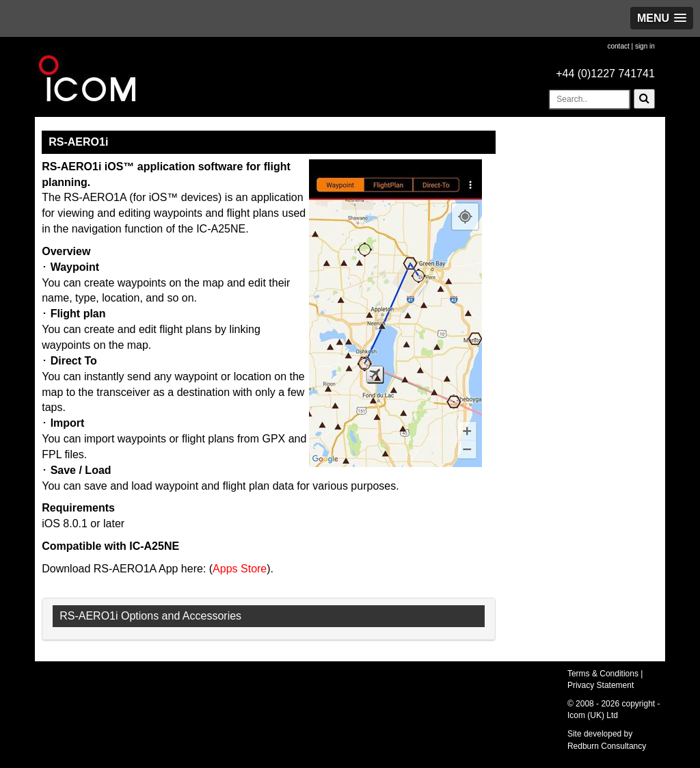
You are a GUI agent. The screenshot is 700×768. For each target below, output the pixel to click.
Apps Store (240, 569)
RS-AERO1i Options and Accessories (150, 616)
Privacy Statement (601, 685)
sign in (645, 46)
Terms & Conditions (603, 674)
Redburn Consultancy (607, 746)
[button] (662, 18)
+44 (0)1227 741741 (605, 74)
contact (618, 46)
